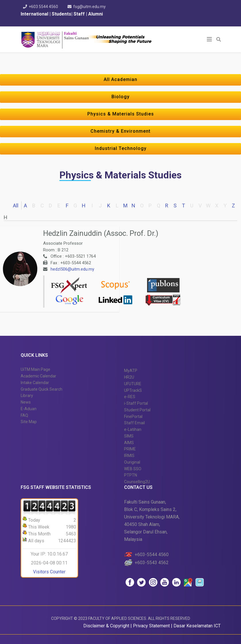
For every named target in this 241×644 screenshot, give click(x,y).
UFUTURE (133, 384)
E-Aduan (29, 409)
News (26, 402)
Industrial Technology (121, 148)
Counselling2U (137, 482)
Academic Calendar (38, 376)
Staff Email (134, 423)
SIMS (129, 436)
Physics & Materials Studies (121, 114)
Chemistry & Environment (120, 131)
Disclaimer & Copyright (106, 626)
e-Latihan (133, 429)
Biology (120, 97)
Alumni (96, 14)
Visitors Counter (49, 572)
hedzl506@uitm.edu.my (72, 269)
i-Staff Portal (136, 403)
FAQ (24, 415)
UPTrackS (133, 390)
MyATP (131, 371)
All (16, 206)
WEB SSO (133, 469)
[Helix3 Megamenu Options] (209, 39)
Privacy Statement (152, 626)
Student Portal (137, 410)
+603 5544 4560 (43, 7)
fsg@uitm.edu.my (89, 7)
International (35, 14)
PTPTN (131, 475)
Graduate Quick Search (42, 389)
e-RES (130, 397)
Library (27, 396)
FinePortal (133, 417)
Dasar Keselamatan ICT (197, 626)
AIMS (129, 443)
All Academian (120, 79)
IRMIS (129, 456)
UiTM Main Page (35, 369)
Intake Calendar (35, 383)
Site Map (29, 422)
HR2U (129, 377)
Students (61, 14)
